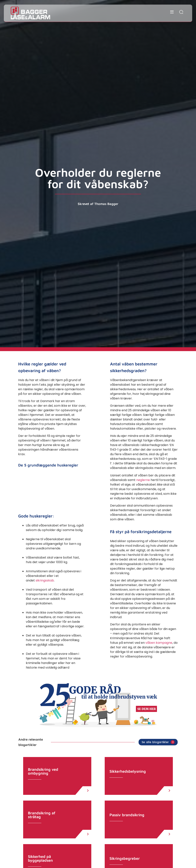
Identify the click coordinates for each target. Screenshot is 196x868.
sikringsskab (45, 580)
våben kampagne (159, 643)
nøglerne (143, 480)
